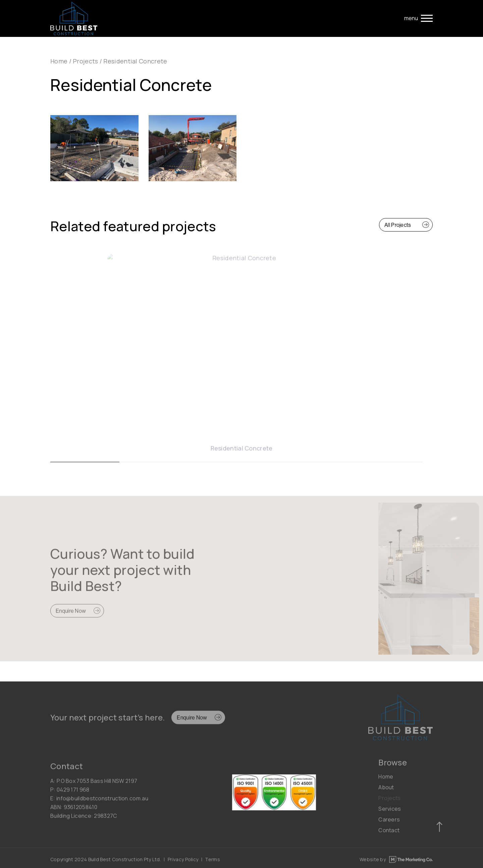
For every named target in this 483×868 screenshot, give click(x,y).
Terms (212, 861)
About (386, 790)
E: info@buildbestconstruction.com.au (99, 802)
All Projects (398, 225)
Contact (389, 833)
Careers (389, 823)
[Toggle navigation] (418, 18)
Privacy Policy (183, 861)
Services (390, 812)
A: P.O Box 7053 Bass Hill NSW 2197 (94, 784)
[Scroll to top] (439, 830)
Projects (85, 61)
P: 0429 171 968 (70, 793)
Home (59, 61)
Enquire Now (71, 614)
